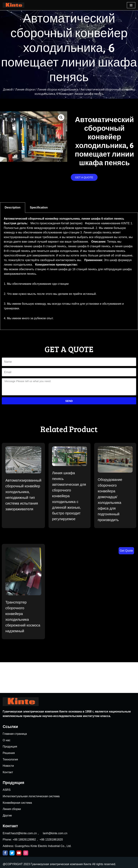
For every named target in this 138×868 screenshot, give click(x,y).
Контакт (8, 772)
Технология (10, 759)
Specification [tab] (39, 207)
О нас (7, 740)
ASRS (7, 790)
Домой (8, 89)
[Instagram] (26, 853)
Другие (7, 815)
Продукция (10, 747)
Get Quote (126, 551)
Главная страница (15, 734)
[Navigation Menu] (131, 5)
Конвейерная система (17, 803)
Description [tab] (13, 207)
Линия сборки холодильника (58, 89)
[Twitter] (12, 853)
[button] (84, 177)
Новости (8, 766)
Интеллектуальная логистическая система (31, 796)
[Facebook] (5, 853)
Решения (9, 753)
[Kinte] (13, 5)
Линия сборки (25, 89)
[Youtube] (19, 853)
